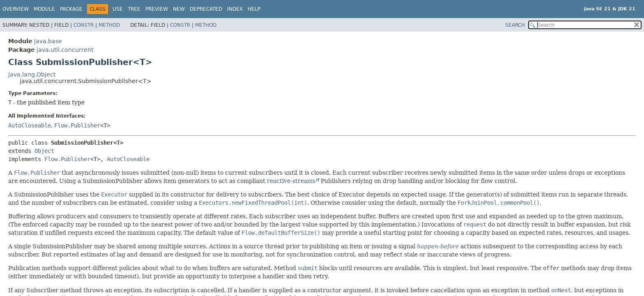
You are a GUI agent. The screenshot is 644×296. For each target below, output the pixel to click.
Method (109, 25)
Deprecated (206, 9)
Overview (16, 9)
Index (235, 9)
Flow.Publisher (77, 125)
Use (118, 9)
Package (71, 9)
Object (44, 151)
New (179, 9)
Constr (84, 25)
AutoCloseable (30, 125)
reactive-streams (291, 181)
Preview (157, 9)
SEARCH (515, 25)
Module (44, 9)
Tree (134, 9)
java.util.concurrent (65, 50)
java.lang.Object (32, 74)
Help (254, 9)
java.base (48, 41)
